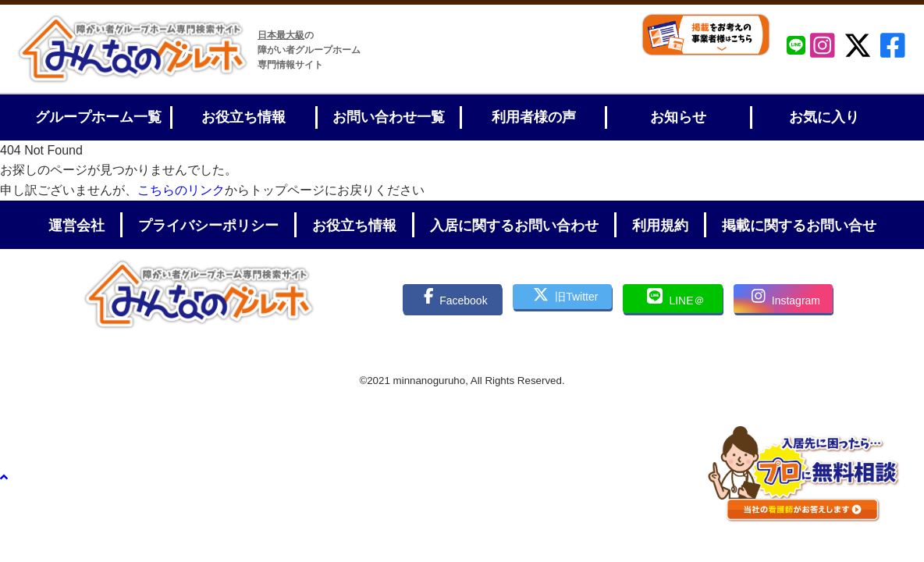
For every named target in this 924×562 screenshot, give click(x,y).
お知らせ (678, 117)
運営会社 (76, 226)
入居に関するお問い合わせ (514, 226)
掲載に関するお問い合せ (799, 226)
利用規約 (660, 226)
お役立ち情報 (243, 117)
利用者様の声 (534, 117)
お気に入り (824, 117)
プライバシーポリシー (208, 226)
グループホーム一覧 (98, 117)
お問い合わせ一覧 (389, 117)
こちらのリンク (181, 190)
